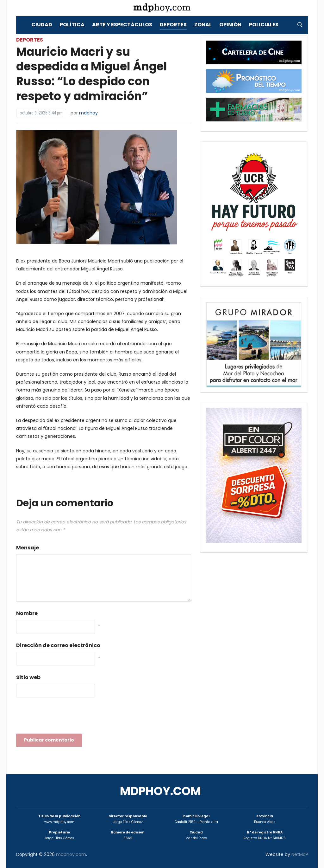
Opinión (230, 25)
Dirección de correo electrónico (58, 645)
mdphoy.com (160, 791)
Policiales (264, 25)
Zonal (203, 25)
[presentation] (64, 717)
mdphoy (88, 113)
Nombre (27, 613)
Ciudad (42, 25)
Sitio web (28, 677)
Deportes (173, 25)
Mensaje (28, 548)
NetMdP (300, 854)
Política (72, 25)
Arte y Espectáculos (122, 25)
